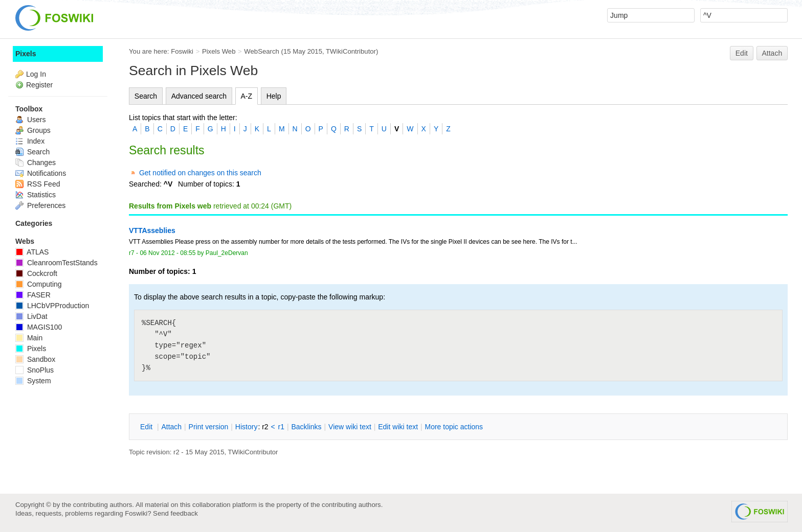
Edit (742, 53)
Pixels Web (219, 51)
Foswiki (182, 51)
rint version (209, 427)
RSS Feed (38, 184)
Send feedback (175, 513)
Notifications (41, 173)
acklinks (306, 427)
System (33, 381)
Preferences (40, 205)
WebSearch (262, 51)
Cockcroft (36, 273)
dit (147, 427)
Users (30, 120)
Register (39, 85)
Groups (33, 130)
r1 (281, 427)
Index (30, 141)
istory (247, 427)
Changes (36, 163)
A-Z (247, 96)
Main (29, 338)
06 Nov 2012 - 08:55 (168, 253)
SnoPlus (35, 370)
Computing (39, 284)
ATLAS (32, 252)
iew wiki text (350, 427)
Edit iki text (398, 427)
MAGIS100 (39, 327)
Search (146, 96)
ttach (171, 427)
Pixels (26, 54)
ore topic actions (454, 427)
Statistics (36, 195)
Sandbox (35, 359)
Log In (36, 74)
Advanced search (199, 96)
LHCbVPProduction (52, 306)
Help (274, 96)
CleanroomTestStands (57, 263)
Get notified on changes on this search (200, 173)
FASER (33, 295)
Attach (772, 53)
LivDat (31, 316)
